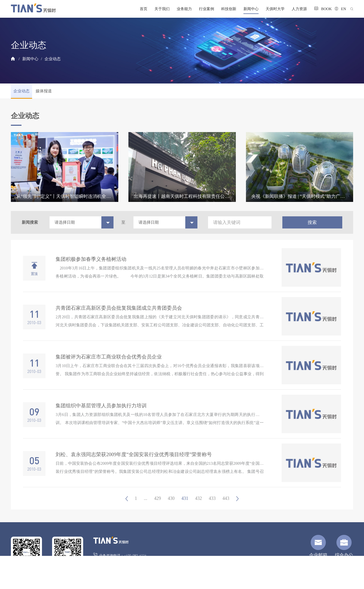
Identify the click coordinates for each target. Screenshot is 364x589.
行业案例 (207, 9)
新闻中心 (251, 9)
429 (158, 509)
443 (226, 509)
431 (185, 509)
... (146, 509)
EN (339, 9)
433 (212, 509)
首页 (144, 9)
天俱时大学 (275, 9)
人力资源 (299, 9)
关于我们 (162, 9)
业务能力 (184, 9)
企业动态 (53, 59)
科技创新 (229, 9)
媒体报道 (44, 91)
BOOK (321, 8)
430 (171, 509)
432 (199, 509)
